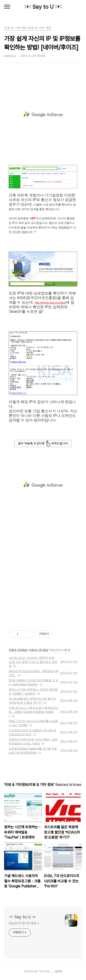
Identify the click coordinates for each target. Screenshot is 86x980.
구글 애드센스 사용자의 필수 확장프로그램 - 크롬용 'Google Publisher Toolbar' (34, 712)
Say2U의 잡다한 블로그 (24, 923)
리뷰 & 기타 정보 (39, 650)
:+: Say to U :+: (43, 7)
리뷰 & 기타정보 (18, 650)
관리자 (58, 972)
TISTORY (44, 972)
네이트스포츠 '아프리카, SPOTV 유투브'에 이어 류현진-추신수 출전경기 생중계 (33, 662)
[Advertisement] (43, 114)
